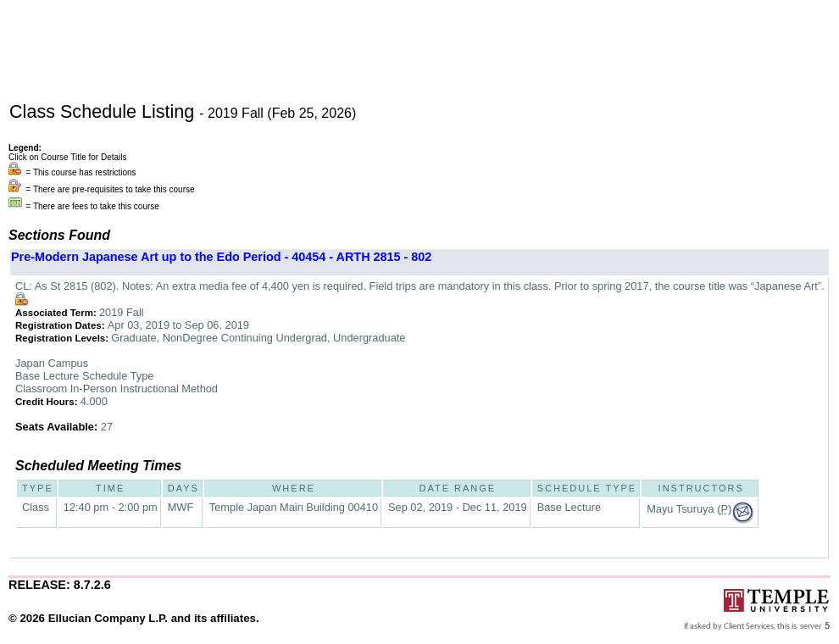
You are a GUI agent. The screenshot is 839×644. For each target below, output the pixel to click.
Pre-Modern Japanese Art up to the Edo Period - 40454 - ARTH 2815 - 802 (221, 257)
